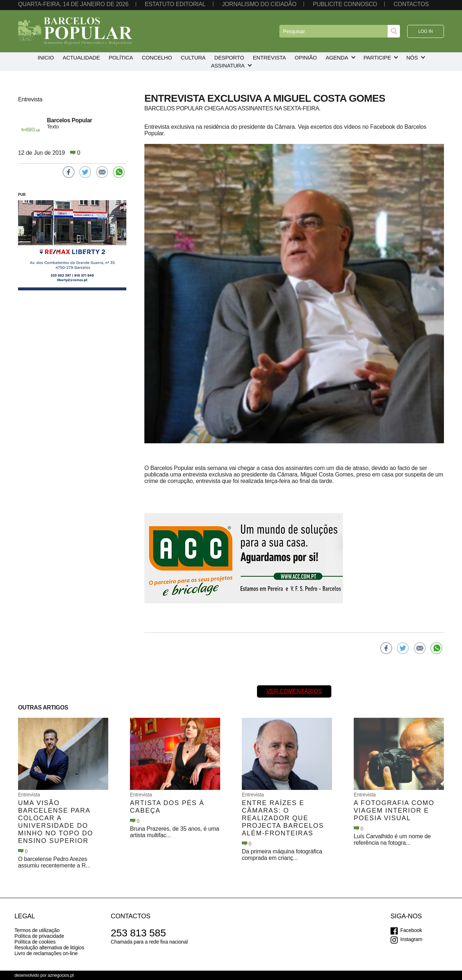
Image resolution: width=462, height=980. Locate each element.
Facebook (411, 930)
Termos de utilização (37, 930)
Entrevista (29, 795)
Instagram (411, 939)
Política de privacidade (39, 936)
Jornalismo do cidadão (259, 4)
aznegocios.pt (61, 975)
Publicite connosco (345, 4)
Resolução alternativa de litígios (49, 948)
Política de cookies (35, 942)
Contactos (411, 4)
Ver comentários (294, 691)
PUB (22, 195)
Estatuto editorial (175, 4)
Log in (426, 31)
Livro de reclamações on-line (46, 953)
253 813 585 (138, 933)
